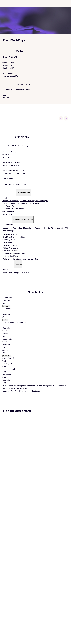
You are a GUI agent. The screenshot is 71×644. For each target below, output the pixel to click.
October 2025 (8, 62)
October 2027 (8, 68)
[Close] (2, 624)
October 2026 (8, 65)
